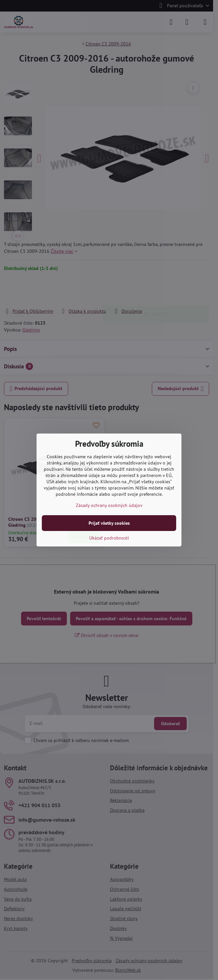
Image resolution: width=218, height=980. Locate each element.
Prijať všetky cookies (109, 523)
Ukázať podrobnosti (109, 538)
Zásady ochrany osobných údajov (109, 505)
